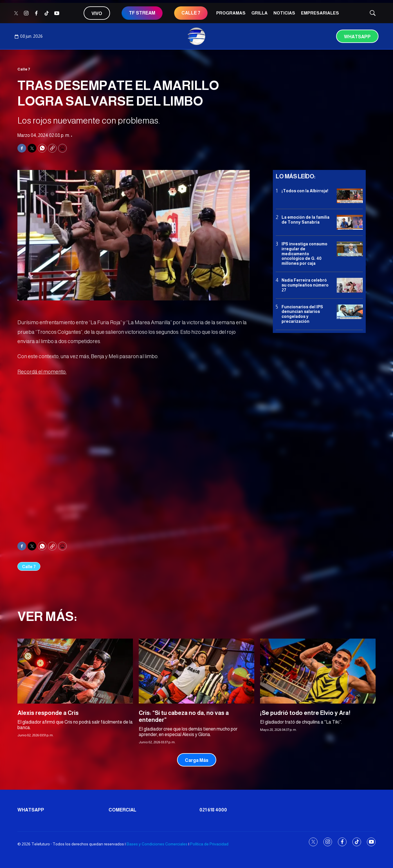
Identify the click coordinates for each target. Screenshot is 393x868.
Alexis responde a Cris (48, 713)
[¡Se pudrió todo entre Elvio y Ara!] (318, 671)
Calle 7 (24, 69)
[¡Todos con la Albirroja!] (350, 196)
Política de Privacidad (209, 844)
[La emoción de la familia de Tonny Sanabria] (350, 222)
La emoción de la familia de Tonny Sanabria (305, 220)
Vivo (97, 13)
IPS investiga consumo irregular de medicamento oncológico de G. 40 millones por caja (304, 254)
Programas (231, 13)
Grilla (259, 13)
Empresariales (320, 13)
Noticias (284, 13)
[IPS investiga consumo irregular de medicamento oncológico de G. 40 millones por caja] (350, 249)
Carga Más (197, 760)
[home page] (196, 36)
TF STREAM (142, 13)
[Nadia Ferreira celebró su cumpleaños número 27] (350, 285)
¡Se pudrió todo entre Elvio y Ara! (305, 713)
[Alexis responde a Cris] (75, 671)
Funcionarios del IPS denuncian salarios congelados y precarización (302, 314)
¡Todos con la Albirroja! (305, 191)
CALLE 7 (191, 13)
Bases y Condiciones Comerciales (157, 844)
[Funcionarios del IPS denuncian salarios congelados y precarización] (350, 312)
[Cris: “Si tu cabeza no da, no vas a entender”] (196, 671)
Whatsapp (357, 37)
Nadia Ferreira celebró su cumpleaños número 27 (305, 285)
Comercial (122, 810)
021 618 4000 (213, 810)
